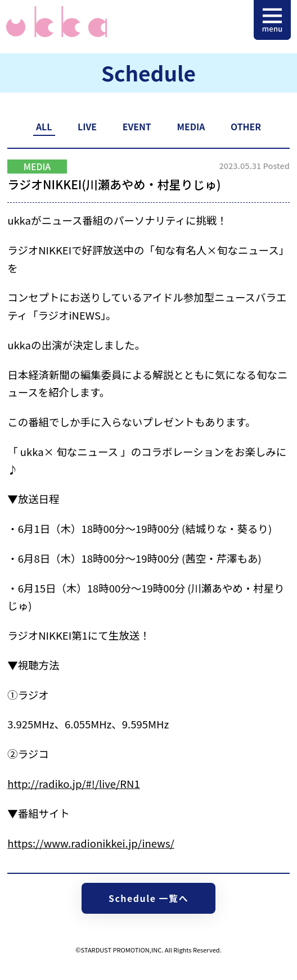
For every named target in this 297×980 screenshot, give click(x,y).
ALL (44, 127)
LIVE (87, 127)
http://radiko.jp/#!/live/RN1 (73, 783)
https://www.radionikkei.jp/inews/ (91, 843)
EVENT (137, 127)
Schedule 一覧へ (148, 898)
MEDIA (191, 127)
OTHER (246, 127)
